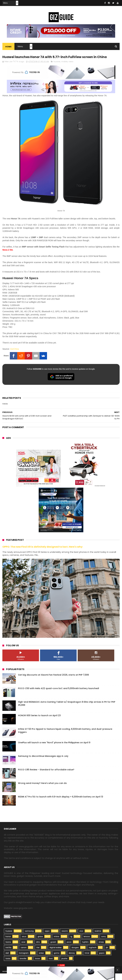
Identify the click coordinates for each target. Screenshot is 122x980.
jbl (107, 954)
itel (38, 954)
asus (24, 943)
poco (69, 949)
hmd (87, 960)
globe (40, 943)
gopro (102, 960)
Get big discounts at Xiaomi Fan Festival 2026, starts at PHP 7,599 (53, 681)
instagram (24, 960)
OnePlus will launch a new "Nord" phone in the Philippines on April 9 (54, 749)
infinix (57, 943)
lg (71, 943)
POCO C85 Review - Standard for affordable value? (46, 776)
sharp (101, 949)
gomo (57, 960)
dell (7, 960)
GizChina (15, 355)
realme (98, 938)
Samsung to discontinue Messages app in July (43, 763)
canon (24, 954)
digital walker (56, 954)
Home (8, 47)
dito (38, 949)
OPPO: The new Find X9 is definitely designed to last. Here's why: (43, 553)
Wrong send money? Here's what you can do (42, 790)
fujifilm (85, 949)
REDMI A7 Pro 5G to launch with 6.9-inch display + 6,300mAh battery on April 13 (61, 803)
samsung (29, 938)
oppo (47, 938)
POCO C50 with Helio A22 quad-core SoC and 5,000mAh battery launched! (59, 695)
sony (104, 943)
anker (41, 960)
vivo (81, 938)
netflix (8, 954)
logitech (93, 954)
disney (72, 960)
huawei (57, 68)
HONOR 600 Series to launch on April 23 (39, 722)
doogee (75, 954)
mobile (64, 68)
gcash (53, 949)
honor (8, 943)
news (71, 68)
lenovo (87, 943)
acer (23, 949)
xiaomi (65, 938)
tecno (8, 949)
